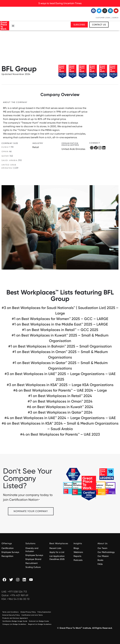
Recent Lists (55, 548)
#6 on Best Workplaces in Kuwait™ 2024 (60, 407)
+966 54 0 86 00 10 (18, 599)
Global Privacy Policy (28, 612)
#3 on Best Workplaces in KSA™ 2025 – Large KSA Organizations (60, 385)
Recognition (7, 556)
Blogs (76, 548)
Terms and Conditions (11, 612)
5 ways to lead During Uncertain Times (60, 3)
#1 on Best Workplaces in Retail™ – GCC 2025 (60, 330)
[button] (13, 26)
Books (100, 560)
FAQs (100, 564)
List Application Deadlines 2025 (57, 558)
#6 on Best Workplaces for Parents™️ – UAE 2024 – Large (60, 390)
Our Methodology (106, 552)
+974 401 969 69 (19, 595)
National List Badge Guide (39, 621)
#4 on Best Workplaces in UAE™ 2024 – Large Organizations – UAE (60, 418)
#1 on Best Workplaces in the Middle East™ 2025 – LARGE (60, 324)
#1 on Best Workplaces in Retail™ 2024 (60, 396)
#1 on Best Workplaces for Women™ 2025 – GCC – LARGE (60, 319)
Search (115, 18)
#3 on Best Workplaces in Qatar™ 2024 (60, 412)
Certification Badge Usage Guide (15, 621)
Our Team (102, 548)
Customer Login (103, 18)
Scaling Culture (33, 567)
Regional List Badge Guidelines (40, 624)
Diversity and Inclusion (32, 550)
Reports (77, 556)
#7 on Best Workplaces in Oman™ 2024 (60, 401)
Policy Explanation (44, 612)
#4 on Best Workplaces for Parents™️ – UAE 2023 (60, 434)
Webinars (78, 552)
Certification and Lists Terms (32, 615)
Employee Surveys (10, 552)
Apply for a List (57, 552)
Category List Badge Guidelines (14, 624)
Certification (8, 548)
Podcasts (78, 560)
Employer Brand (33, 559)
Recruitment (32, 563)
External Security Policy (11, 615)
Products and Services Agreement (15, 618)
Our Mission (103, 556)
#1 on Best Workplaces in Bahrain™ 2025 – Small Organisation (60, 346)
